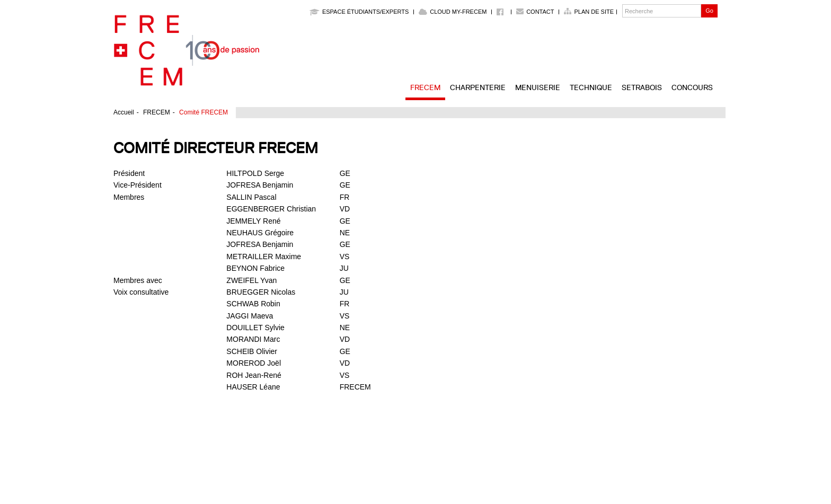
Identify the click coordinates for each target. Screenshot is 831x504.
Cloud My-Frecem (453, 12)
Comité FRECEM (204, 112)
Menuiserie (538, 87)
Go (709, 11)
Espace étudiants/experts (359, 12)
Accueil (124, 112)
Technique (591, 87)
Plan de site (594, 12)
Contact (540, 12)
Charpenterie (478, 87)
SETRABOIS (642, 87)
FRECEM (425, 87)
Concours (692, 87)
